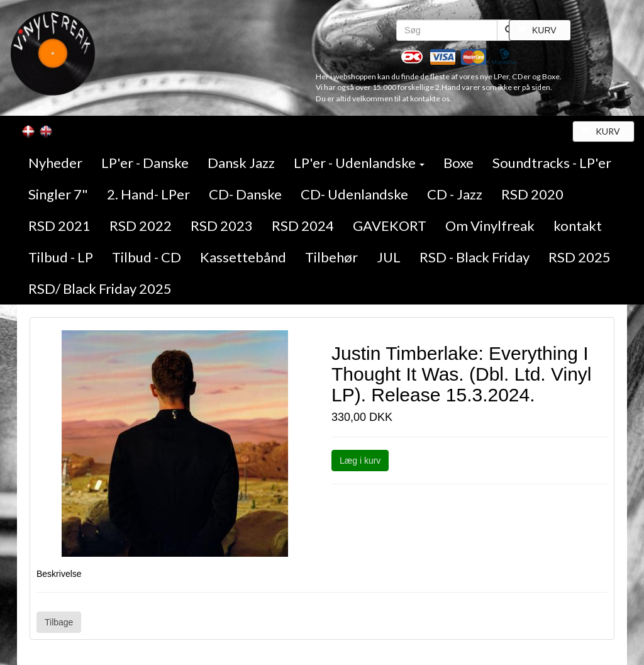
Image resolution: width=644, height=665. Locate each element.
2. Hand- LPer (148, 194)
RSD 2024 (303, 226)
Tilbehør (331, 257)
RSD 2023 (222, 226)
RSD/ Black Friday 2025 (100, 288)
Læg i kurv (360, 461)
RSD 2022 (141, 226)
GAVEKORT (390, 226)
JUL (389, 257)
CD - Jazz (455, 194)
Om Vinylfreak (490, 226)
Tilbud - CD (147, 257)
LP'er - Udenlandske (359, 163)
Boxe (458, 163)
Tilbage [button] (59, 622)
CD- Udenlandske (354, 194)
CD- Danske (245, 194)
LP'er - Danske (145, 163)
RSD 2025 (580, 257)
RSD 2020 (532, 194)
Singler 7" (58, 194)
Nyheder (55, 163)
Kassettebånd (243, 257)
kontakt (578, 226)
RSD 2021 (59, 226)
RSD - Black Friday (475, 257)
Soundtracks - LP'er (552, 163)
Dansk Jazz (241, 163)
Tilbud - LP (61, 257)
